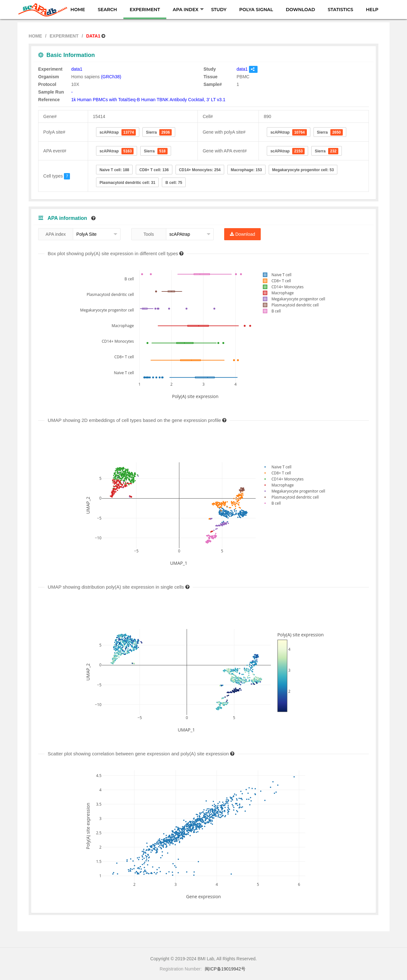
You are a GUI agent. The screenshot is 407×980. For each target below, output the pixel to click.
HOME (78, 10)
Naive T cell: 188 (114, 170)
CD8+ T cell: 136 (154, 170)
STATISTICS (341, 10)
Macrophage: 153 (246, 170)
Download (242, 234)
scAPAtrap (118, 132)
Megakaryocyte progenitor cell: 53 (303, 170)
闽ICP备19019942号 (225, 969)
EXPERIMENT (145, 10)
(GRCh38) (111, 77)
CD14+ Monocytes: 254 (200, 170)
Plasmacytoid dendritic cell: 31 (127, 183)
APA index (56, 234)
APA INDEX (188, 10)
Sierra (159, 132)
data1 (77, 69)
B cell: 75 (174, 183)
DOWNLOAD (300, 10)
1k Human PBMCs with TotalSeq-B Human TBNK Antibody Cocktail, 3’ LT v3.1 (148, 100)
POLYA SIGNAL (256, 10)
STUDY (219, 10)
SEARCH (107, 10)
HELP (372, 10)
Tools (149, 234)
